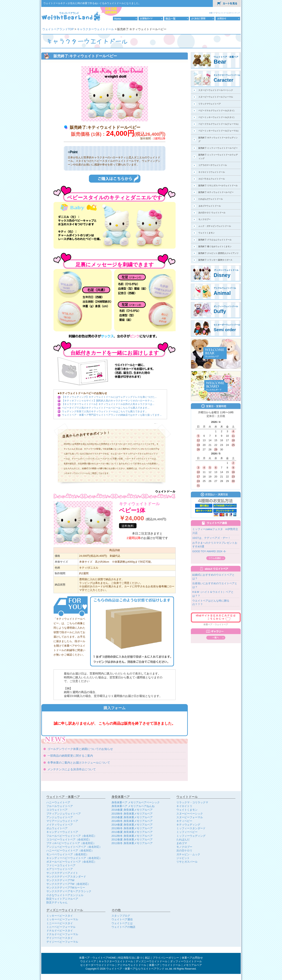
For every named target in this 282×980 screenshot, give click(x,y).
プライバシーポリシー (166, 958)
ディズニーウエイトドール (152, 961)
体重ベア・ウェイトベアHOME (98, 958)
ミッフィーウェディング (191, 836)
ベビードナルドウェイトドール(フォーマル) (218, 124)
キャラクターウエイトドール (116, 961)
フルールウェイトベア (60, 806)
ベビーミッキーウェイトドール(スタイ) (216, 117)
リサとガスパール (187, 862)
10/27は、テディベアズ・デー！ (211, 538)
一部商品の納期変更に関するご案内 (70, 756)
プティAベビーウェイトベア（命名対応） (71, 843)
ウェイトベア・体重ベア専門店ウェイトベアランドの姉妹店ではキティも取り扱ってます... (112, 415)
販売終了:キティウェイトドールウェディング (218, 139)
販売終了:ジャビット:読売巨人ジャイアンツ (218, 253)
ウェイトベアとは (122, 923)
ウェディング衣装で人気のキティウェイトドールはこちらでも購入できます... (104, 411)
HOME (125, 19)
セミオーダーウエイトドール (97, 965)
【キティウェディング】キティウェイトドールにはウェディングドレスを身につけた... (109, 397)
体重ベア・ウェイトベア (216, 624)
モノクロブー (204, 219)
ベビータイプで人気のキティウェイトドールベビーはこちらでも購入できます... (106, 408)
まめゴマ (182, 843)
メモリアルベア (193, 965)
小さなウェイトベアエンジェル (65, 895)
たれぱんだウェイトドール (211, 199)
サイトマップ (235, 13)
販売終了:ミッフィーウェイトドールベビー (218, 148)
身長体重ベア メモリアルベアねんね (133, 806)
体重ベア (213, 13)
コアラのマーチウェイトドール (213, 165)
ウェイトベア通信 (122, 919)
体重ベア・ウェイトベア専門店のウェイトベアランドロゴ (71, 16)
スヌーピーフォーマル (190, 817)
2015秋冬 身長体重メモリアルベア (132, 814)
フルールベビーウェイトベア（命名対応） (72, 836)
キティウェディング (188, 825)
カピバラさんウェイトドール (212, 179)
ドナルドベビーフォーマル (62, 934)
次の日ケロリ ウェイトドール (212, 213)
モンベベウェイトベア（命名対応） (68, 854)
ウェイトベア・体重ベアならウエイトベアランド (135, 969)
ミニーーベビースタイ (60, 923)
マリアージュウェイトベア (62, 821)
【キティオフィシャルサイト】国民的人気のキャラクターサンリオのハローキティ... (108, 401)
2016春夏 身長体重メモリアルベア (132, 810)
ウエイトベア (88, 961)
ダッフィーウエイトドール (186, 961)
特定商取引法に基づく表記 (134, 958)
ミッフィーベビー (187, 832)
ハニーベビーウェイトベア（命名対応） (70, 850)
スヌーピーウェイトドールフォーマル (216, 97)
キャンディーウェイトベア (62, 832)
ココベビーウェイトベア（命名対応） (69, 839)
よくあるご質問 (202, 19)
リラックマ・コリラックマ (192, 802)
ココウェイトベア (57, 810)
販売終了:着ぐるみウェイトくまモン (215, 246)
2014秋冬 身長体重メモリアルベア (132, 821)
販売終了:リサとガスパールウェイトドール (218, 186)
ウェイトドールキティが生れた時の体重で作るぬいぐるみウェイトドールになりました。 (92, 3)
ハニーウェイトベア (58, 802)
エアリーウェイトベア (60, 869)
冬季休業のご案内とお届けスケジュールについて (79, 763)
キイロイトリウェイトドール (212, 172)
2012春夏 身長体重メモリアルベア (132, 839)
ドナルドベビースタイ (60, 931)
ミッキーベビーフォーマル (62, 919)
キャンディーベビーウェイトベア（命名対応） (74, 858)
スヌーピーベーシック (190, 814)
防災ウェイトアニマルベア (62, 899)
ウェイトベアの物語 (123, 927)
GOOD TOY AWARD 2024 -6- (209, 551)
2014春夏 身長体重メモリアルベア (132, 825)
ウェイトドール (223, 13)
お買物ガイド (151, 19)
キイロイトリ (184, 806)
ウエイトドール (171, 965)
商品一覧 (177, 19)
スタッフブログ (121, 916)
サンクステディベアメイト (62, 873)
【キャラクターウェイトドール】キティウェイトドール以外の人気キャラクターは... (108, 404)
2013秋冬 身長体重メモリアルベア (132, 828)
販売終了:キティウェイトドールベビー (216, 192)
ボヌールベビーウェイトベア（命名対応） (72, 862)
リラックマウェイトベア (210, 104)
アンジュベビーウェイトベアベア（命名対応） (74, 847)
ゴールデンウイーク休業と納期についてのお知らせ (80, 749)
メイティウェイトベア (60, 825)
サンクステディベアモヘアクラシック (69, 891)
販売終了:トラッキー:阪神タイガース (215, 260)
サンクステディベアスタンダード (66, 877)
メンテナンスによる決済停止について (72, 769)
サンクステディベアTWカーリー (66, 888)
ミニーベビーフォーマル (61, 927)
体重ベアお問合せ (192, 958)
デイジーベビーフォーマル (62, 942)
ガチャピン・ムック (188, 854)
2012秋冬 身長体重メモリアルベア (132, 836)
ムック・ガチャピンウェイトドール (215, 226)
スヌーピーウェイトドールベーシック (216, 90)
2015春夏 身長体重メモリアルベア (132, 817)
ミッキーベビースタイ (60, 916)
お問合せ (228, 19)
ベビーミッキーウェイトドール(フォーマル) (218, 131)
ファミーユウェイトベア (61, 865)
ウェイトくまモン (207, 233)
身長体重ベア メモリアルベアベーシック (136, 802)
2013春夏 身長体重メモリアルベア (132, 832)
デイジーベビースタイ (60, 938)
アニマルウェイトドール (132, 965)
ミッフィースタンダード (191, 828)
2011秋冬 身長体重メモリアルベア (132, 843)
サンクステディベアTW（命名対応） (68, 884)
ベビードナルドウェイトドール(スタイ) (216, 111)
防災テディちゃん (57, 902)
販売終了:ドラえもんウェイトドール (215, 240)
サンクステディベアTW (60, 880)
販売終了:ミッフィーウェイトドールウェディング (218, 157)
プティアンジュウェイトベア (64, 814)
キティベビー (184, 821)
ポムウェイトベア (57, 828)
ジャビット (183, 858)
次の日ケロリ (184, 850)
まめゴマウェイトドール (210, 206)
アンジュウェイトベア (60, 817)
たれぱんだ (183, 839)
